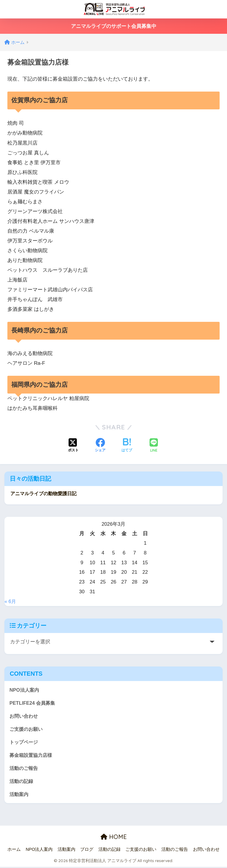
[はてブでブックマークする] (127, 446)
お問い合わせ (25, 716)
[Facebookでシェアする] (100, 446)
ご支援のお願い (27, 729)
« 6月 (10, 601)
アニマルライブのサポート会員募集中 (114, 26)
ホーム (14, 851)
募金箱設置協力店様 (32, 756)
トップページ (25, 742)
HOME (114, 838)
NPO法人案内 (25, 689)
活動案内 (20, 795)
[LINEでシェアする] (154, 446)
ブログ (87, 851)
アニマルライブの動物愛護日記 (46, 493)
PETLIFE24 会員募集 (33, 702)
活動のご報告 (25, 769)
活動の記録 (22, 782)
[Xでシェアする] (73, 446)
